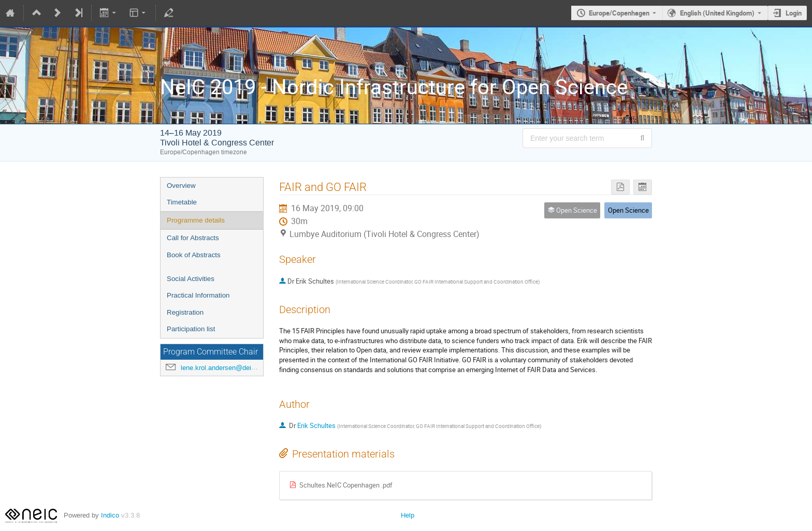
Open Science (628, 210)
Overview (181, 186)
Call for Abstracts (193, 238)
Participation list (191, 329)
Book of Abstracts (194, 255)
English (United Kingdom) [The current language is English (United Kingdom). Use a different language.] (717, 13)
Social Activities (191, 279)
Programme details (196, 220)
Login (794, 13)
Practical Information (198, 295)
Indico (110, 515)
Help (408, 515)
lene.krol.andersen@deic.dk (222, 368)
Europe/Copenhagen (619, 13)
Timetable (182, 202)
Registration (185, 312)
